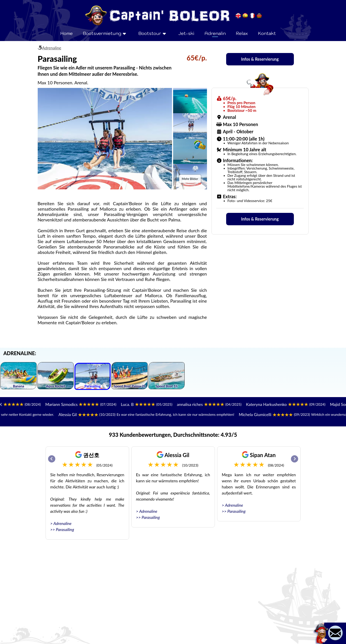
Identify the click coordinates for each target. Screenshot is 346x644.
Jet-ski (186, 33)
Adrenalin (215, 33)
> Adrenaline (61, 523)
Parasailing (65, 529)
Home (66, 33)
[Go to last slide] (52, 459)
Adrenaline (52, 48)
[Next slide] (295, 459)
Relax (242, 33)
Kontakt (267, 33)
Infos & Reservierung (260, 59)
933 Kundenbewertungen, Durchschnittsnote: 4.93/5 (173, 435)
